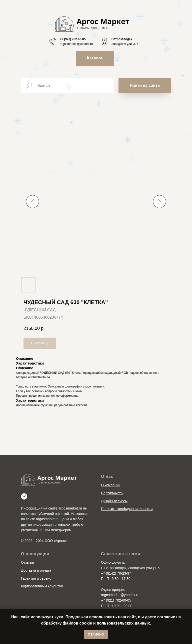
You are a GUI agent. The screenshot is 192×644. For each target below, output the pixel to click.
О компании (111, 485)
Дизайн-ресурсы (114, 501)
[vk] (24, 496)
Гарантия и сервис (36, 578)
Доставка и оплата (36, 570)
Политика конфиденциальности (127, 509)
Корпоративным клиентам (42, 586)
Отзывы (27, 562)
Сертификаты (112, 493)
